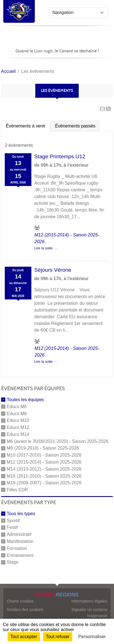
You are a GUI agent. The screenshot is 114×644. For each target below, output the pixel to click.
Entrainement (20, 555)
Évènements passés (75, 126)
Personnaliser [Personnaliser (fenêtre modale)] (92, 637)
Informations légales (89, 601)
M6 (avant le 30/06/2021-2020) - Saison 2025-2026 (58, 441)
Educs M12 (18, 427)
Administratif (19, 534)
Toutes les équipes (25, 400)
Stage (13, 562)
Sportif (13, 520)
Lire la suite (43, 248)
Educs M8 (17, 413)
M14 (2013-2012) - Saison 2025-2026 (44, 469)
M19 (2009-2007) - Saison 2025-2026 (44, 483)
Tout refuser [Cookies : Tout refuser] (58, 637)
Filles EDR (17, 490)
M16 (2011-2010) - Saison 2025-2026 (44, 476)
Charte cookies (20, 601)
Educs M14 (18, 434)
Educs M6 (17, 407)
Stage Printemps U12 (60, 156)
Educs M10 (18, 420)
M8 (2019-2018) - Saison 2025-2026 (43, 448)
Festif (12, 527)
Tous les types (21, 514)
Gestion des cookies (25, 610)
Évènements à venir (26, 126)
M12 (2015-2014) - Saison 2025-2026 (44, 462)
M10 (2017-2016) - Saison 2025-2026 (44, 455)
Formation (17, 548)
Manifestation (20, 541)
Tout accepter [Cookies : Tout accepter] (24, 637)
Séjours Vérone (53, 270)
